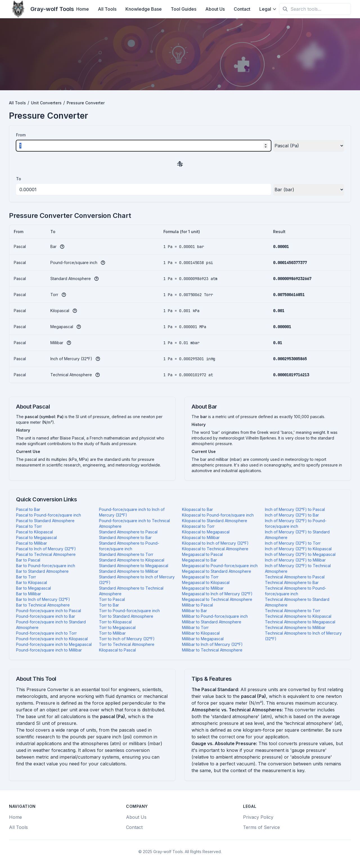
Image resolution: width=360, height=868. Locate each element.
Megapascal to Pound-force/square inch (220, 566)
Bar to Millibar (29, 594)
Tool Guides (184, 9)
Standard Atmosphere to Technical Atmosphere (131, 591)
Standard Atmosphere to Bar (125, 537)
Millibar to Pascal (197, 605)
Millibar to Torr (195, 627)
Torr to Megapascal (117, 627)
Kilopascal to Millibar (201, 537)
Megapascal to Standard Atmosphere (217, 571)
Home (83, 9)
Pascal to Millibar (31, 543)
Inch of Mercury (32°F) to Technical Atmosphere (298, 568)
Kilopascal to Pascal (117, 650)
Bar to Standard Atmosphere (42, 571)
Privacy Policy (258, 817)
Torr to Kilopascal (115, 622)
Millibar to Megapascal (203, 639)
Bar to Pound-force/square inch (46, 566)
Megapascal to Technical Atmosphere (217, 599)
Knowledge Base (144, 9)
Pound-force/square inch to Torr (46, 633)
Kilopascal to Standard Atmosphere (215, 521)
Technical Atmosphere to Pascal (295, 577)
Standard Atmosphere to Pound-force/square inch (129, 546)
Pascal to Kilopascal (34, 532)
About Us (215, 9)
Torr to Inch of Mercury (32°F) (127, 639)
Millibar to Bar (194, 611)
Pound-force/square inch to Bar (46, 616)
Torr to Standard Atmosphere (126, 616)
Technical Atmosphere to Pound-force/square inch (296, 591)
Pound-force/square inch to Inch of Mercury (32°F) (132, 512)
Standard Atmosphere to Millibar (129, 571)
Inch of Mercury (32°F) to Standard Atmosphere (297, 535)
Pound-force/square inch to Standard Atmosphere (51, 625)
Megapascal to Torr (200, 577)
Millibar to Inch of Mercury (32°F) (212, 644)
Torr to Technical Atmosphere (127, 644)
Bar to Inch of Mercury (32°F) (43, 599)
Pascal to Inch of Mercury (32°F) (46, 549)
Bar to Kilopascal (31, 582)
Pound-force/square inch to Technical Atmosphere (134, 523)
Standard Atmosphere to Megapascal (134, 566)
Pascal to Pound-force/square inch (49, 515)
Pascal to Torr (29, 526)
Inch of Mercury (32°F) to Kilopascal (298, 549)
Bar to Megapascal (33, 588)
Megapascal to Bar (199, 560)
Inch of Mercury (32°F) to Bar (292, 515)
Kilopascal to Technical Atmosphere (215, 549)
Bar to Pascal (28, 560)
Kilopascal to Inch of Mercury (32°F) (215, 543)
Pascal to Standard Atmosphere (45, 521)
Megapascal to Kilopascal (206, 582)
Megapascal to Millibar (203, 588)
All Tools (107, 9)
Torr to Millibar (112, 633)
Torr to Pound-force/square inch (129, 611)
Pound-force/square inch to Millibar (49, 650)
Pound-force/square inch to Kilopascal (52, 639)
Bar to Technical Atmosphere (43, 605)
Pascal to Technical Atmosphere (46, 554)
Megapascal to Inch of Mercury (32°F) (217, 594)
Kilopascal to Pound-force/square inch (218, 515)
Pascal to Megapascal (36, 537)
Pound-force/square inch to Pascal (49, 611)
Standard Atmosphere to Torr (126, 554)
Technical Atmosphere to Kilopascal (298, 616)
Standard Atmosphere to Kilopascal (132, 560)
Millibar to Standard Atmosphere (212, 622)
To (19, 179)
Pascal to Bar (28, 509)
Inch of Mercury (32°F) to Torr (293, 543)
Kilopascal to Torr (198, 526)
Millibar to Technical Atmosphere (212, 650)
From (21, 135)
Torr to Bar (109, 605)
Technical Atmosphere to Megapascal (300, 622)
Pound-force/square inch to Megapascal (54, 644)
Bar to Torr (26, 577)
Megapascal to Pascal (202, 554)
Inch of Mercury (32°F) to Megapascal (300, 554)
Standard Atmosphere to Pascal (128, 532)
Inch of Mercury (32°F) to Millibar (295, 560)
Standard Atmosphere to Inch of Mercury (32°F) (137, 580)
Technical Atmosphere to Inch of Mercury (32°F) (303, 636)
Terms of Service (261, 827)
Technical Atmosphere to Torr (293, 611)
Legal (268, 9)
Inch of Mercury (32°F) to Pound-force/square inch (296, 523)
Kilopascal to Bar (197, 509)
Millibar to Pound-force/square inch (215, 616)
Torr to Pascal (112, 599)
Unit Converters (46, 103)
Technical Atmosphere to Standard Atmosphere (297, 602)
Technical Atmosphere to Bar (292, 582)
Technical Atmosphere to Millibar (295, 627)
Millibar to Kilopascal (201, 633)
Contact (242, 9)
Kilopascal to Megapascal (206, 532)
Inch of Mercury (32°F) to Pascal (295, 509)
